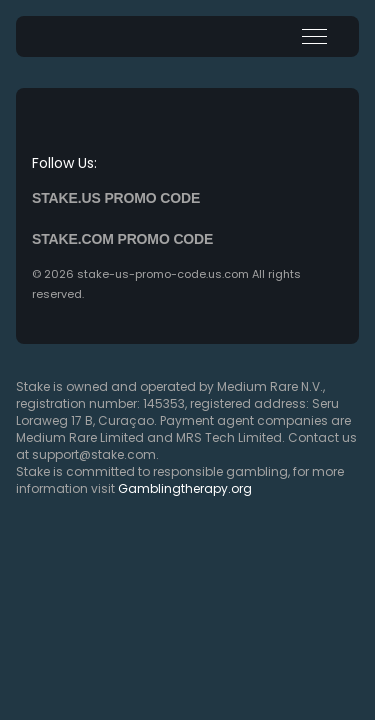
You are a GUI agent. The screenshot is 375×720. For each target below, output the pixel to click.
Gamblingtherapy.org (185, 488)
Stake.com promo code (122, 239)
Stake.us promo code (116, 198)
